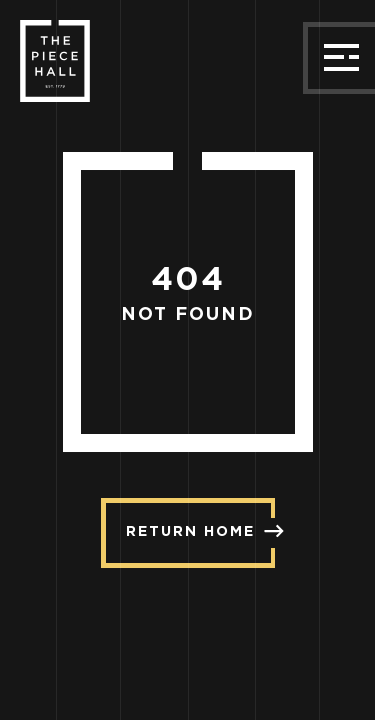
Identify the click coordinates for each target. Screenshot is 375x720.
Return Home (200, 531)
